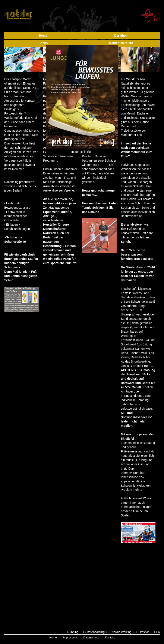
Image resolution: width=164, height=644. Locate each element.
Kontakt (110, 637)
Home (43, 36)
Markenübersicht (121, 43)
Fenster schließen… (82, 152)
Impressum (70, 637)
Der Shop (121, 36)
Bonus (43, 43)
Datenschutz (91, 637)
